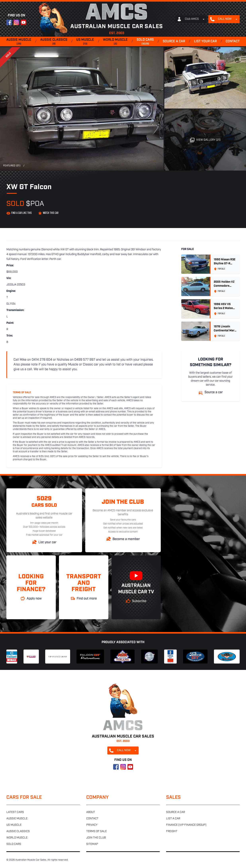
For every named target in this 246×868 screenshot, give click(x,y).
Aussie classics (54, 42)
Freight (172, 831)
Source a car (174, 41)
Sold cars (145, 42)
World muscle (115, 42)
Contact (233, 41)
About (91, 812)
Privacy (92, 825)
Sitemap (92, 844)
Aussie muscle (19, 42)
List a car (173, 819)
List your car (205, 41)
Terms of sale (97, 831)
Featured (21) (12, 166)
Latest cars (15, 812)
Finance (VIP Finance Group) (186, 825)
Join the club (96, 838)
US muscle (85, 42)
